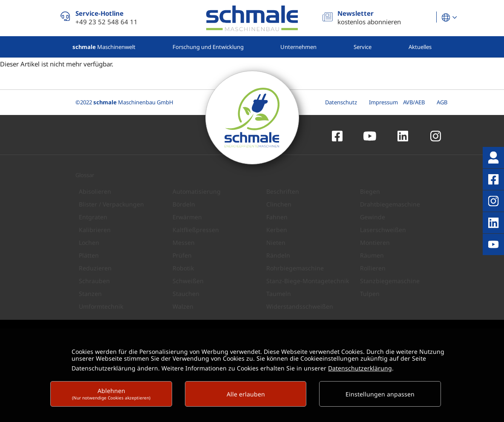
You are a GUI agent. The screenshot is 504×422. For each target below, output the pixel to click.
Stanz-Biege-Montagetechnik (308, 281)
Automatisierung (197, 191)
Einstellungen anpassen (380, 394)
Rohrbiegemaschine (295, 268)
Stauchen (186, 294)
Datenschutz (341, 102)
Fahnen (277, 217)
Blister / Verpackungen (111, 204)
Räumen (372, 255)
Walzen (183, 306)
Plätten (89, 255)
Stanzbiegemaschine (390, 281)
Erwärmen (187, 217)
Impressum (383, 102)
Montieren (375, 243)
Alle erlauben (246, 394)
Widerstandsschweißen (300, 306)
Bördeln (184, 204)
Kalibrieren (95, 230)
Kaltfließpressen (196, 230)
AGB (442, 102)
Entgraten (93, 217)
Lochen (89, 243)
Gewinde (373, 217)
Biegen (370, 191)
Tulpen (370, 294)
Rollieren (373, 268)
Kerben (277, 230)
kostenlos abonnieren (369, 17)
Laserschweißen (383, 230)
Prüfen (182, 255)
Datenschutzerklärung (360, 368)
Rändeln (278, 255)
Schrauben (94, 281)
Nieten (276, 243)
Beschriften (283, 191)
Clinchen (279, 204)
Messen (184, 243)
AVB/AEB (414, 102)
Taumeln (279, 294)
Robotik (183, 268)
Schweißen (188, 281)
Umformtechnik (101, 306)
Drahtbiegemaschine (390, 204)
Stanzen (90, 294)
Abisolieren (95, 191)
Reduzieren (95, 268)
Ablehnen (111, 394)
